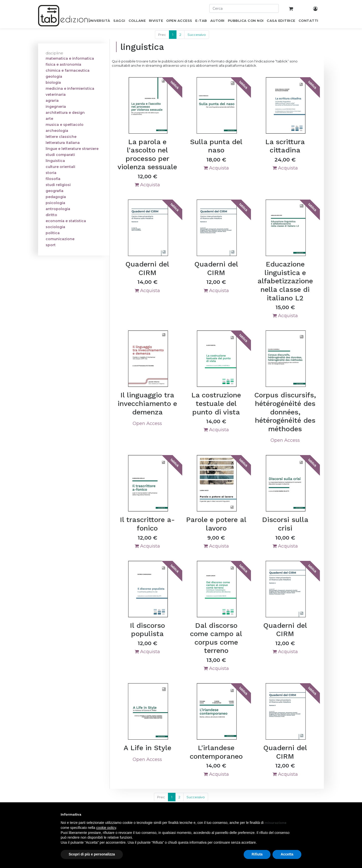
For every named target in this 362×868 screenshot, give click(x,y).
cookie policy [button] (106, 828)
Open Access (147, 423)
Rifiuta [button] (257, 854)
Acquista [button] (147, 185)
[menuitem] (99, 22)
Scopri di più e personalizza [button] (92, 854)
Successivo (197, 35)
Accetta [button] (287, 854)
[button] (299, 814)
